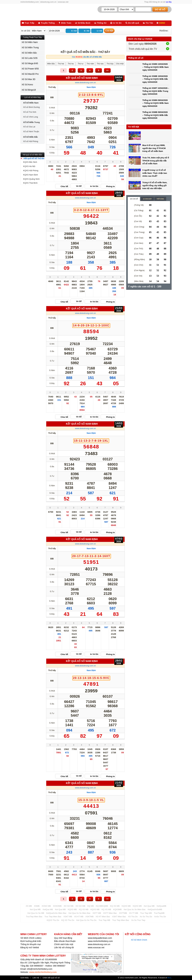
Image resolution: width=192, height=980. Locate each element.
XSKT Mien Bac (119, 917)
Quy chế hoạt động (63, 938)
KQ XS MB (115, 906)
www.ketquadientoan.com (100, 938)
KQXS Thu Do (53, 920)
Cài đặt (109, 31)
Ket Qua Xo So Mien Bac (135, 909)
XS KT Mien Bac (103, 917)
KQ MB (91, 906)
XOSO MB (46, 906)
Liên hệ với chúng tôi (64, 947)
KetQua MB (48, 909)
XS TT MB (134, 913)
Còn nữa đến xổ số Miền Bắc (87, 57)
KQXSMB (117, 909)
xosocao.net (63, 2)
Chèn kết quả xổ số (51, 978)
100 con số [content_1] (134, 199)
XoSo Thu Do (160, 917)
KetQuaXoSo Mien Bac (56, 913)
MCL (170, 978)
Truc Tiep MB (146, 913)
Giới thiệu (25, 978)
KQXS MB (126, 906)
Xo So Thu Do (146, 917)
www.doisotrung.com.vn (85, 82)
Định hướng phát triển (31, 941)
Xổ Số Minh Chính (139, 940)
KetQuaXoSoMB (155, 909)
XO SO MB (68, 906)
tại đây (169, 2)
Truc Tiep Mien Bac (53, 917)
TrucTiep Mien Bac (34, 917)
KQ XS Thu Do (68, 920)
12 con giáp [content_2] (147, 199)
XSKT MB (68, 917)
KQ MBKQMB (102, 906)
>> (107, 70)
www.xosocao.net (96, 947)
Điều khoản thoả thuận (65, 941)
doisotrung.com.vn (48, 2)
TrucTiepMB (159, 913)
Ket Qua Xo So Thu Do (86, 920)
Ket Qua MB (149, 906)
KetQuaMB (161, 906)
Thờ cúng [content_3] (160, 199)
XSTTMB (123, 913)
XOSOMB (57, 906)
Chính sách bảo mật (64, 944)
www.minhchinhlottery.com (100, 941)
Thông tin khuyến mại (31, 944)
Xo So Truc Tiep (138, 920)
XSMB (37, 906)
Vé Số (79, 186)
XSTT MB (97, 913)
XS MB (29, 906)
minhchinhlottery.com (30, 2)
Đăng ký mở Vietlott (30, 947)
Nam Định (91, 87)
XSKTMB (89, 917)
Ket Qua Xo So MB (36, 913)
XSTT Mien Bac (110, 913)
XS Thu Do (133, 917)
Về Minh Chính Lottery (31, 938)
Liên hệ (36, 978)
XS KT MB (79, 917)
